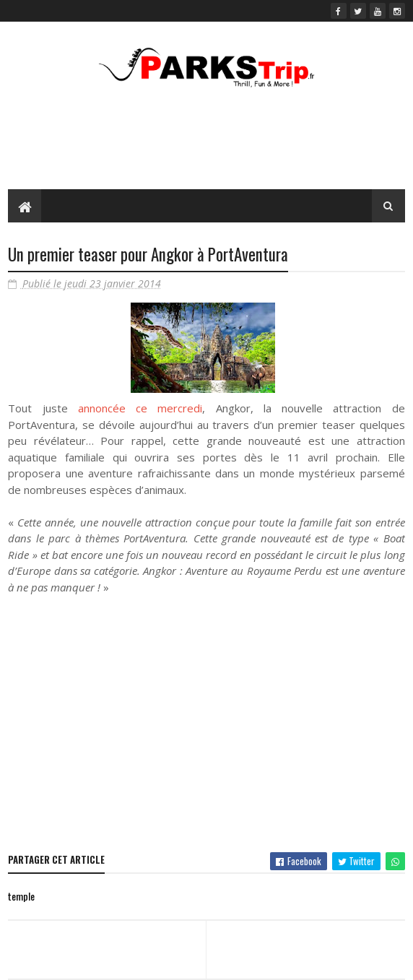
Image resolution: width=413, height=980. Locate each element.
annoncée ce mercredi (140, 408)
